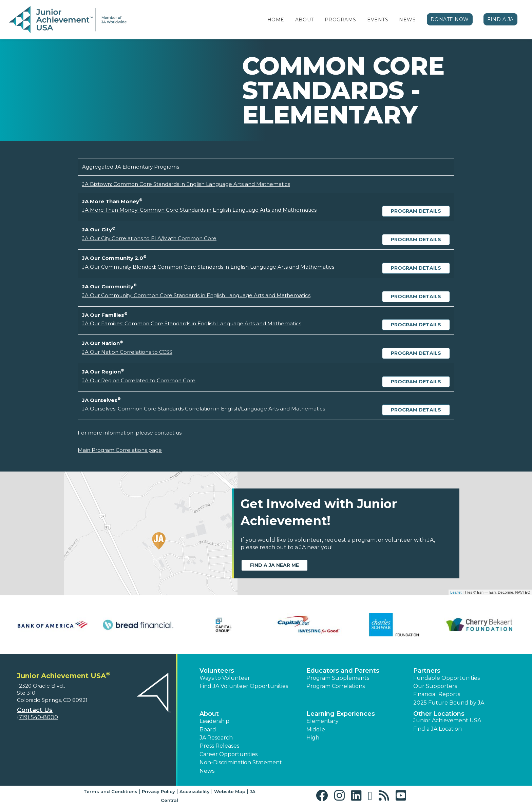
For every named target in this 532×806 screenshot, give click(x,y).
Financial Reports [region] (437, 694)
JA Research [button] (216, 738)
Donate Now (450, 19)
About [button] (209, 714)
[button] (324, 796)
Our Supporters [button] (435, 686)
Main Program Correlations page (120, 450)
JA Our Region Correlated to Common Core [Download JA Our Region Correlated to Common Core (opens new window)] (139, 380)
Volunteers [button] (217, 671)
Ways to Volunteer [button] (225, 678)
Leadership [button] (214, 721)
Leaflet (456, 592)
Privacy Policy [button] (158, 791)
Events (378, 20)
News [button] (207, 771)
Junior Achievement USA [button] (447, 720)
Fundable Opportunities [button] (446, 678)
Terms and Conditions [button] (110, 791)
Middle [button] (316, 730)
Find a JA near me (274, 565)
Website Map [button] (230, 791)
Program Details (416, 211)
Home (276, 20)
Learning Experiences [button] (341, 714)
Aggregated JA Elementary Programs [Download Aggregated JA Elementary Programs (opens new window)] (131, 167)
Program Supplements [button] (338, 678)
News (407, 20)
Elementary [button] (322, 721)
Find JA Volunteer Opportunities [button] (244, 686)
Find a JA (500, 19)
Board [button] (208, 730)
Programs (340, 20)
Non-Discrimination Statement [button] (241, 762)
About (305, 20)
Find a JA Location (438, 729)
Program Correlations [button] (336, 686)
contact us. (168, 433)
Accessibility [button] (195, 791)
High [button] (313, 738)
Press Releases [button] (219, 746)
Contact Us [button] (35, 710)
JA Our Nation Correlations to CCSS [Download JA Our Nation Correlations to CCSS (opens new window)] (127, 352)
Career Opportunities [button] (229, 754)
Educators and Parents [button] (343, 671)
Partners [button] (427, 671)
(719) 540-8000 (37, 717)
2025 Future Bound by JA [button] (449, 703)
